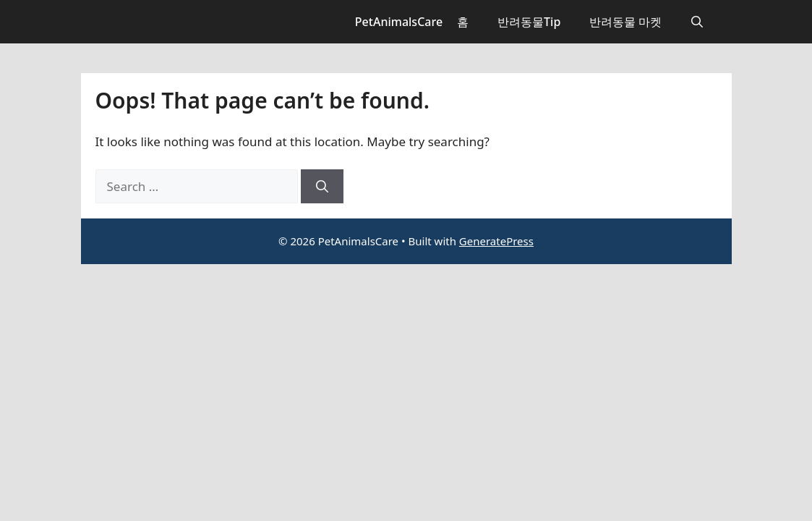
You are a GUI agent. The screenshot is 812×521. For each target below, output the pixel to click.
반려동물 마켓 (625, 22)
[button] (697, 22)
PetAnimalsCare (399, 22)
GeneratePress (496, 241)
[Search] (322, 187)
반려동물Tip (529, 22)
